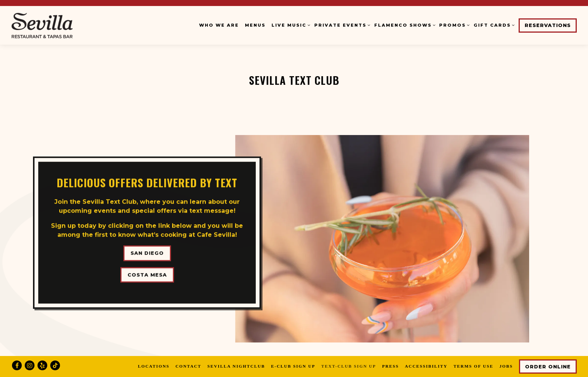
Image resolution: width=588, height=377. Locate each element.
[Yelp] (42, 365)
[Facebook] (17, 365)
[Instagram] (30, 365)
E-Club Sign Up (293, 366)
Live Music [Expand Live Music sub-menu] (290, 25)
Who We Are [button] (219, 25)
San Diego (147, 251)
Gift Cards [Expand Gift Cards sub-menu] (493, 25)
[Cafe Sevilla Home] (58, 25)
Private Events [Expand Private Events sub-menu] (341, 25)
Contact (188, 366)
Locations (154, 366)
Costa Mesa (147, 272)
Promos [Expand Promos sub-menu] (453, 25)
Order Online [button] (548, 367)
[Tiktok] (55, 365)
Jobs (506, 366)
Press (391, 366)
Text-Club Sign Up (349, 366)
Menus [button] (255, 25)
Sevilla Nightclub (236, 366)
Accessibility (426, 366)
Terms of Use (473, 366)
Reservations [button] (548, 25)
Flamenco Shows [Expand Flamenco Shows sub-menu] (404, 25)
